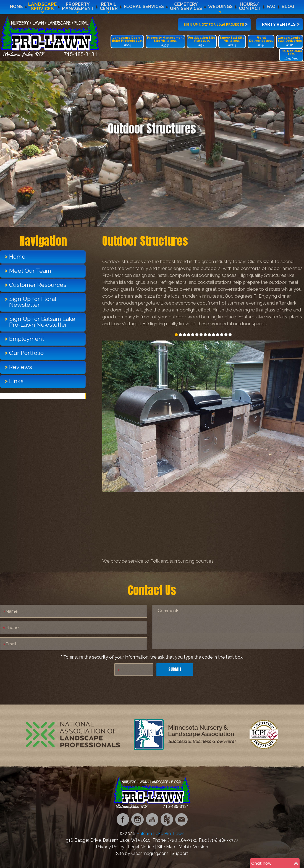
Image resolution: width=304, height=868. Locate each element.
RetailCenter (109, 6)
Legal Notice (141, 847)
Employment (27, 339)
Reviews (21, 367)
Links (16, 381)
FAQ (271, 7)
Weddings (220, 7)
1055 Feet (291, 55)
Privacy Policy (110, 847)
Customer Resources (38, 285)
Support (180, 853)
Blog (288, 7)
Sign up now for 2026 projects (216, 24)
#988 (202, 41)
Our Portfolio (26, 353)
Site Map (166, 847)
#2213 (232, 41)
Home (16, 7)
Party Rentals (281, 24)
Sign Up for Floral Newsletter (33, 302)
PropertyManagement (78, 6)
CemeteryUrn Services (186, 6)
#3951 (165, 41)
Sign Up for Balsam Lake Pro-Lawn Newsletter (42, 322)
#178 (290, 41)
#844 (261, 41)
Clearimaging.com (150, 853)
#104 (127, 41)
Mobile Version (193, 847)
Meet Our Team (30, 271)
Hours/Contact (250, 6)
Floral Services (144, 7)
